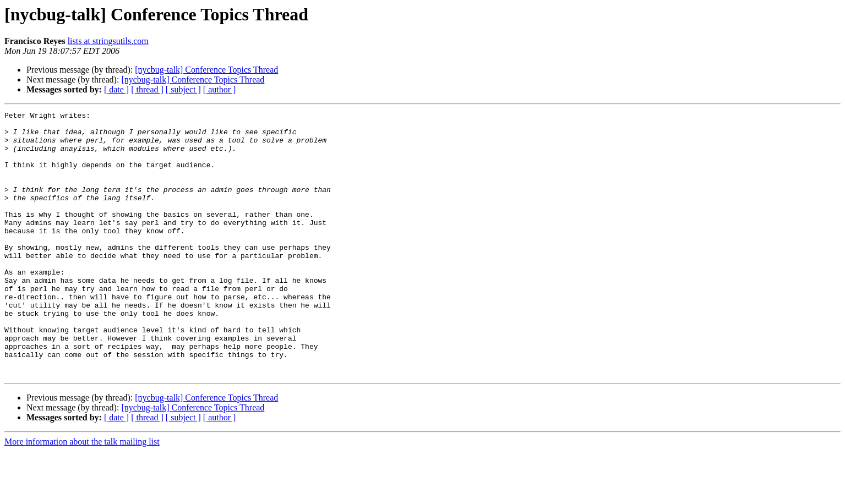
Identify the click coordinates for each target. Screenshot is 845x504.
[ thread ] (147, 89)
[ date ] (116, 89)
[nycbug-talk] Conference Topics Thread (206, 70)
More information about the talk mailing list (82, 494)
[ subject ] (183, 89)
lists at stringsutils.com (108, 41)
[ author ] (220, 89)
